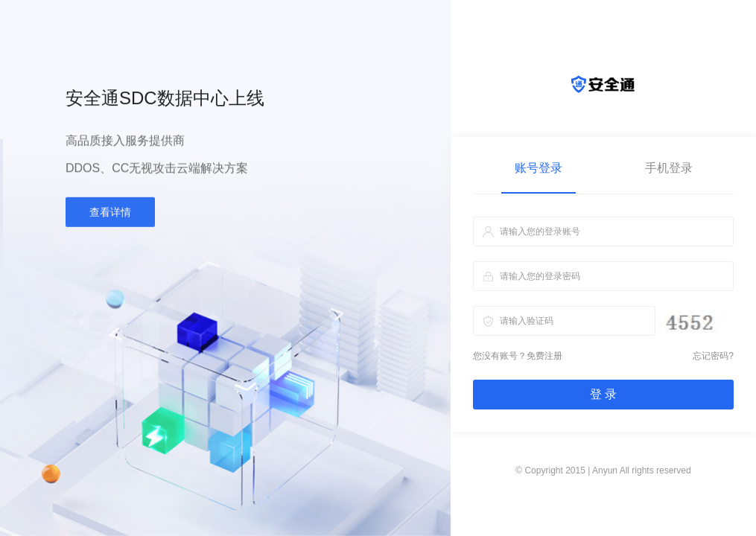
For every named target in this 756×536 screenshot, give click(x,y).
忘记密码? (713, 356)
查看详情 (110, 215)
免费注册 (544, 356)
